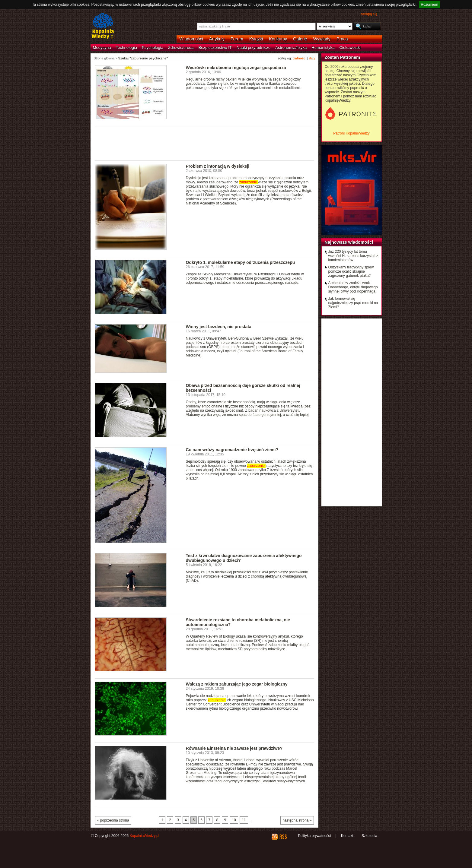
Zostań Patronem (343, 57)
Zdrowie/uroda (181, 48)
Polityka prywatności (314, 836)
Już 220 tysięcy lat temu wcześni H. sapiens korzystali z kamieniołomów (353, 256)
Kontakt (347, 836)
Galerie (300, 39)
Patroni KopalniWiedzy (351, 133)
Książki (256, 39)
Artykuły (217, 39)
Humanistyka (323, 48)
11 (244, 820)
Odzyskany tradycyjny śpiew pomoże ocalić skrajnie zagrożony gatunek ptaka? (351, 271)
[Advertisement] (205, 143)
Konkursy (278, 39)
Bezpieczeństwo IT (215, 48)
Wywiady (322, 39)
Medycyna (102, 48)
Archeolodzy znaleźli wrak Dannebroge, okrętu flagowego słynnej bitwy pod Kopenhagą (353, 287)
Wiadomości (191, 39)
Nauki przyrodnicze (254, 48)
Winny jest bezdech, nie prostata (219, 327)
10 (234, 820)
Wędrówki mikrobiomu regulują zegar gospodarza (236, 68)
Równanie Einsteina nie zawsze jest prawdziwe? (234, 748)
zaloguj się (369, 14)
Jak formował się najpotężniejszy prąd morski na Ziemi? (353, 303)
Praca (342, 39)
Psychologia (153, 48)
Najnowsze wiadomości (349, 242)
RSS (283, 837)
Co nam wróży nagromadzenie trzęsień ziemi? (232, 450)
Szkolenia (369, 836)
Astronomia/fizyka (291, 48)
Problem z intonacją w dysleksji (218, 166)
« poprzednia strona (113, 820)
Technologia (126, 48)
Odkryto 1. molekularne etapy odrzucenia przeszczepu (241, 262)
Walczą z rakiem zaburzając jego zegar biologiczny (237, 684)
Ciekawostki (350, 48)
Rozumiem (429, 5)
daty (312, 58)
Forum (237, 39)
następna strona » (297, 820)
